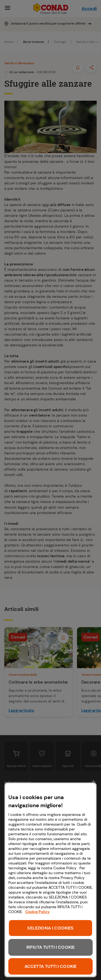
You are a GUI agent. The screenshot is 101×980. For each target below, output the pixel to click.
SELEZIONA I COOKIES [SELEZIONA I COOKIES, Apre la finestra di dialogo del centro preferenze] (50, 928)
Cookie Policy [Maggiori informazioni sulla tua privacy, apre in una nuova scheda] (37, 912)
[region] (50, 880)
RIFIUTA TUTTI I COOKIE (51, 947)
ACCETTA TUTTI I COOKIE (51, 966)
